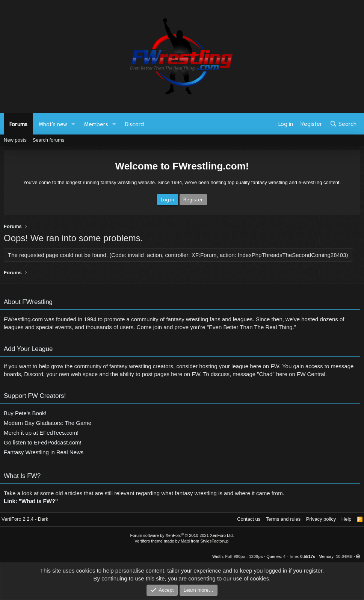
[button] (73, 124)
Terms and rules (283, 519)
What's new (53, 124)
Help (347, 519)
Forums (18, 124)
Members (96, 124)
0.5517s (308, 556)
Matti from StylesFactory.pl (205, 541)
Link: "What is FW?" (31, 504)
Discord (134, 124)
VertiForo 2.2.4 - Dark (25, 519)
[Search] (343, 124)
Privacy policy (321, 519)
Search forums (49, 140)
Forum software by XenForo (182, 535)
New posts (15, 140)
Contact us (249, 519)
